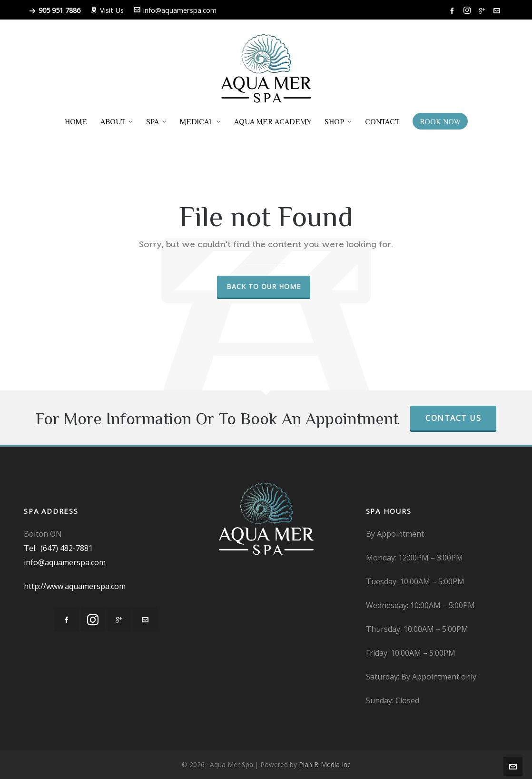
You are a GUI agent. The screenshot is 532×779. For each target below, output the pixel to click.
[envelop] (498, 10)
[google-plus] (483, 10)
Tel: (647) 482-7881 (58, 548)
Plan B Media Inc (325, 764)
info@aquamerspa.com (175, 10)
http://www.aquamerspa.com (75, 586)
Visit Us (107, 10)
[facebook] (453, 10)
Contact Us (453, 418)
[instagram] (468, 10)
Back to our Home (264, 286)
